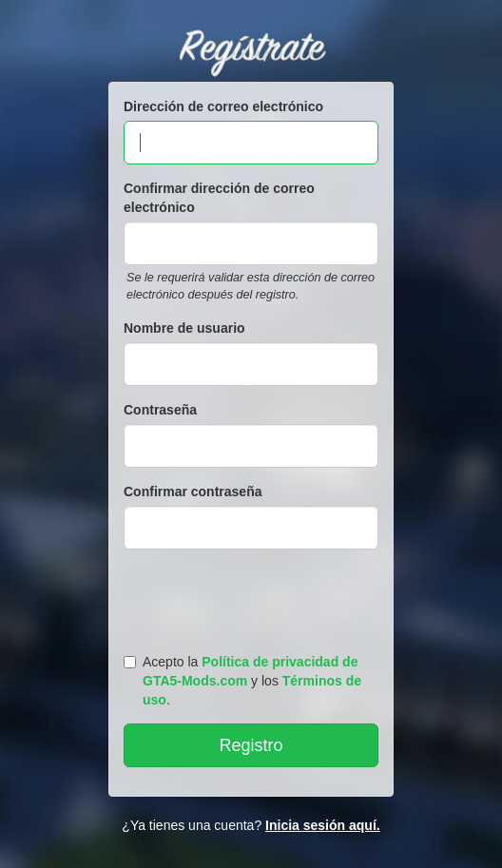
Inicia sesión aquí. (323, 825)
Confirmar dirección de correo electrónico (219, 198)
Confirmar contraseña (193, 492)
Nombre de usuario (184, 328)
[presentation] (254, 597)
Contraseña (160, 410)
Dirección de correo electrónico (223, 106)
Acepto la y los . (242, 681)
